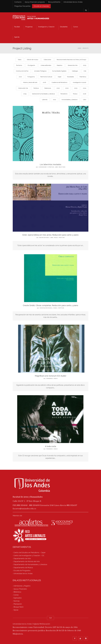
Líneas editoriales (46, 65)
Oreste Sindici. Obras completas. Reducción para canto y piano (50, 305)
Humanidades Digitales (59, 71)
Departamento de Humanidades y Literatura (30, 565)
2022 (58, 88)
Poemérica (83, 77)
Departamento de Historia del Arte (27, 562)
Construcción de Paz (22, 71)
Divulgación (31, 65)
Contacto (18, 2)
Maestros (60, 65)
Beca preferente (54, 2)
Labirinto (45, 100)
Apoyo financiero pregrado (35, 2)
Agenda (17, 37)
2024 (85, 88)
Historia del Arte (23, 88)
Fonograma (31, 77)
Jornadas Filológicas (40, 71)
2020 (67, 88)
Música (75, 94)
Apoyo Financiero (20, 589)
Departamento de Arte (22, 559)
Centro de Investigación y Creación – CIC (29, 556)
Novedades (70, 77)
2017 (20, 77)
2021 (54, 100)
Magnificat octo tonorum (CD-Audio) (50, 376)
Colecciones (47, 60)
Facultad (17, 27)
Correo (16, 595)
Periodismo (64, 94)
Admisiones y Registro (22, 586)
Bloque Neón (19, 607)
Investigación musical (80, 82)
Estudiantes (64, 27)
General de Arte (73, 65)
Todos (20, 60)
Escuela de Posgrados (22, 571)
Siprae (16, 610)
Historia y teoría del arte (30, 82)
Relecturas (48, 88)
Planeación (18, 604)
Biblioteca (17, 592)
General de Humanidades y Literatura (43, 94)
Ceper (60, 77)
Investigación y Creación (46, 27)
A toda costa (50, 446)
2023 (76, 88)
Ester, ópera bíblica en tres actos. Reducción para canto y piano (50, 235)
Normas (17, 601)
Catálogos (75, 71)
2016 (44, 82)
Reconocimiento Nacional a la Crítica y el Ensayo (71, 60)
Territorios (19, 65)
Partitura (36, 88)
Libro (85, 100)
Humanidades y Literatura (70, 100)
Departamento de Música (23, 568)
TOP (50, 618)
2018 (85, 94)
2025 (85, 65)
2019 (25, 94)
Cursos (76, 27)
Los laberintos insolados (50, 164)
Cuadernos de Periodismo (59, 82)
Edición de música (33, 60)
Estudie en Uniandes (41, 6)
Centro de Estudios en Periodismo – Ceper (29, 553)
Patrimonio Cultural (46, 77)
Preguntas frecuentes (22, 6)
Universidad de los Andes (73, 2)
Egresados (18, 598)
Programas (29, 27)
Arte (85, 71)
